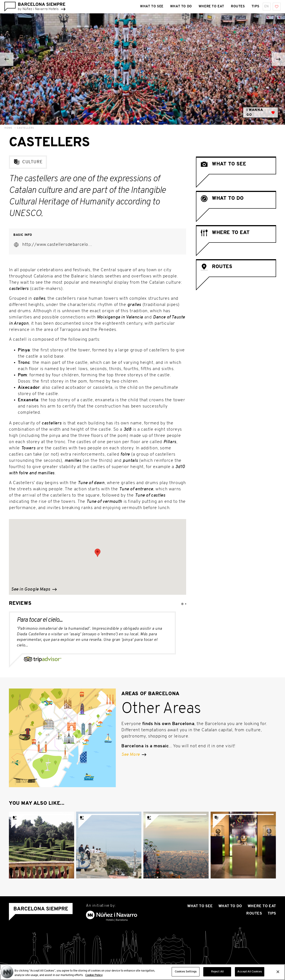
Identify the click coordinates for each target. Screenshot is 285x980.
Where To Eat (262, 906)
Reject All (217, 972)
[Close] (278, 972)
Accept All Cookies (249, 972)
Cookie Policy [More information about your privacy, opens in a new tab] (94, 975)
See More (134, 755)
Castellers (25, 128)
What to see (200, 906)
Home (8, 128)
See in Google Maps (34, 589)
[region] (142, 972)
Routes (254, 914)
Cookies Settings (186, 972)
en (267, 7)
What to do (230, 906)
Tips (272, 914)
